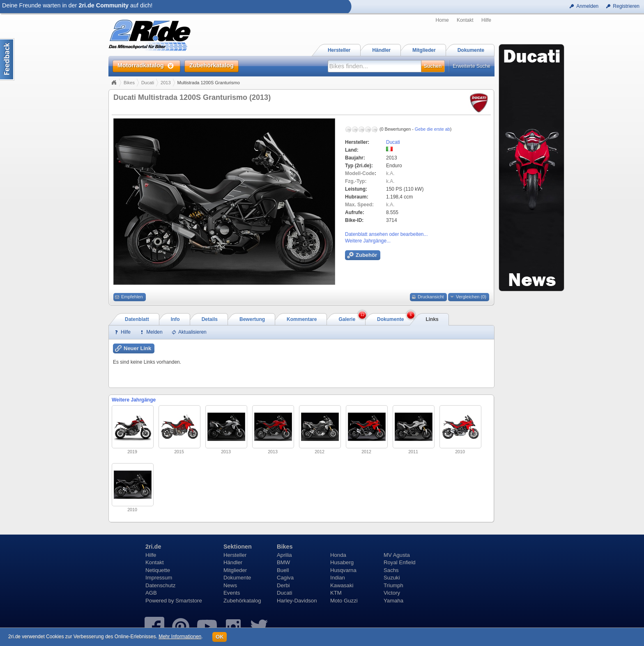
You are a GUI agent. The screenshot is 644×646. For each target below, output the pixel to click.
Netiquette (158, 570)
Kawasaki (342, 585)
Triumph (393, 585)
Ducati (148, 83)
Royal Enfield (400, 562)
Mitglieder (235, 570)
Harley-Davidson (297, 601)
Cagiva (285, 578)
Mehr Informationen (180, 637)
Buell (283, 570)
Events (232, 593)
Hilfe (486, 20)
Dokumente (237, 578)
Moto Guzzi (344, 601)
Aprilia (284, 555)
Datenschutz (160, 585)
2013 (166, 83)
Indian (338, 578)
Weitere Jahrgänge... (368, 241)
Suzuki (392, 578)
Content (7, 59)
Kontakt (465, 20)
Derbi (283, 585)
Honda (338, 555)
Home (442, 20)
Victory (392, 593)
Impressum (159, 578)
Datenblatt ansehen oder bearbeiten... (386, 234)
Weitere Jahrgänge (134, 400)
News (230, 585)
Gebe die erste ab (432, 129)
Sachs (391, 570)
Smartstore (189, 601)
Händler (233, 562)
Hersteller (235, 555)
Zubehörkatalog (242, 601)
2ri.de (153, 547)
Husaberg (342, 562)
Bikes (129, 83)
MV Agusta (397, 555)
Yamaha (393, 601)
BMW (283, 562)
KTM (336, 593)
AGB (151, 593)
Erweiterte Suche (472, 66)
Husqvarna (343, 570)
